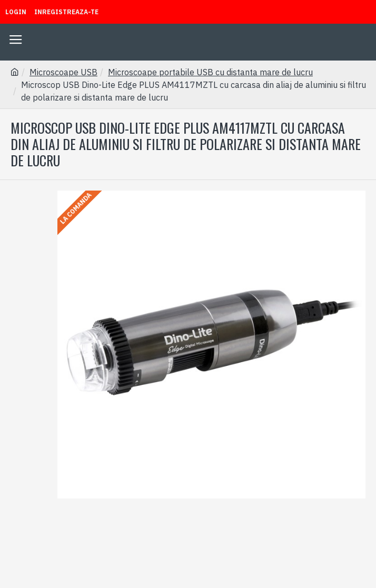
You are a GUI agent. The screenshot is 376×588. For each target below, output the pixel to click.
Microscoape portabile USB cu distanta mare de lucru (210, 72)
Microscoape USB (63, 72)
